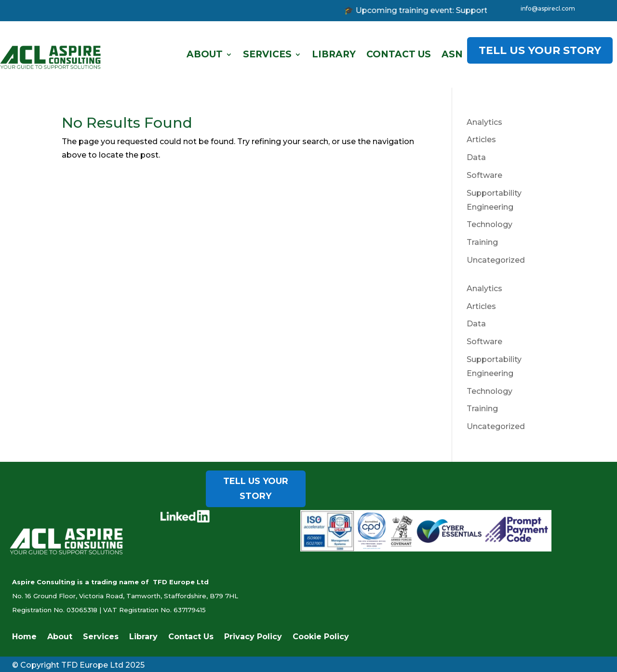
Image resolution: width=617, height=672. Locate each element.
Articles (481, 140)
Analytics (484, 122)
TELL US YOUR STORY (540, 50)
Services (267, 54)
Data (476, 157)
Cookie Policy (321, 637)
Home (24, 637)
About (205, 54)
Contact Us (399, 54)
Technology (490, 224)
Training (482, 242)
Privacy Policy (253, 637)
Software (484, 175)
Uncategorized (496, 260)
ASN (452, 54)
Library (334, 54)
